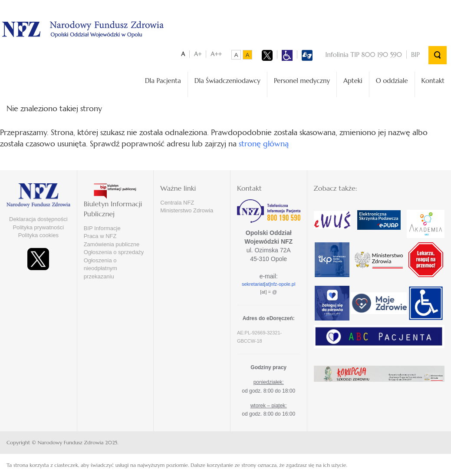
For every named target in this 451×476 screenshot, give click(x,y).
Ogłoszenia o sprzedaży (114, 252)
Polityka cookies (38, 235)
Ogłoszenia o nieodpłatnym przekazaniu (100, 268)
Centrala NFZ (177, 203)
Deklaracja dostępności (38, 219)
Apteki (353, 81)
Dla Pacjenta (163, 81)
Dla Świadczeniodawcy (227, 81)
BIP (415, 55)
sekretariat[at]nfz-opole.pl (269, 284)
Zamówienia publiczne (112, 244)
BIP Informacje (102, 228)
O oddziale (392, 81)
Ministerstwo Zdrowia (187, 210)
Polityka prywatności (38, 227)
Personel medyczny (302, 81)
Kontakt (433, 81)
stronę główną (264, 144)
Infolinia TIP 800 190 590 (364, 55)
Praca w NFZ (100, 236)
